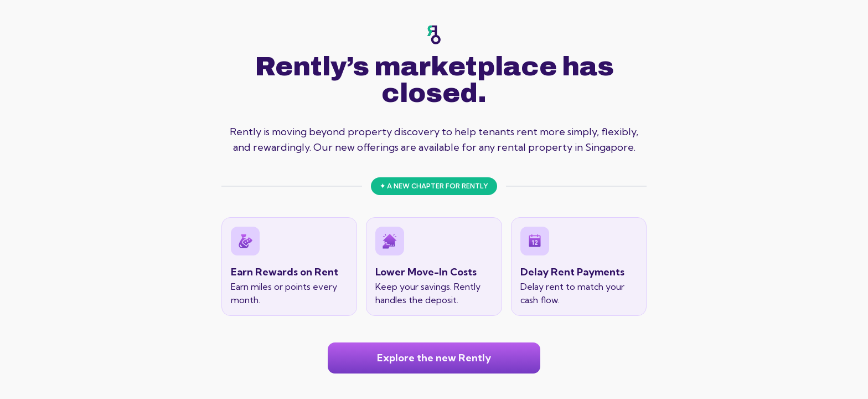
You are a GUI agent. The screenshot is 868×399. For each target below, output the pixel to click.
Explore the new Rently (434, 358)
